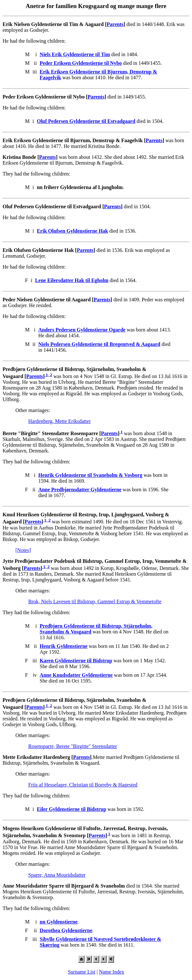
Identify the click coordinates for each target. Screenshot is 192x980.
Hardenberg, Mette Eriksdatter (60, 421)
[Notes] (23, 550)
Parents (115, 24)
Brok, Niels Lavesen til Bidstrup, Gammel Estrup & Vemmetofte (95, 602)
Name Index (112, 972)
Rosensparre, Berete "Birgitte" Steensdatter (73, 746)
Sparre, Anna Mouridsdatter (57, 875)
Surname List (82, 972)
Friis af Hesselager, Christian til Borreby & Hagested (83, 785)
